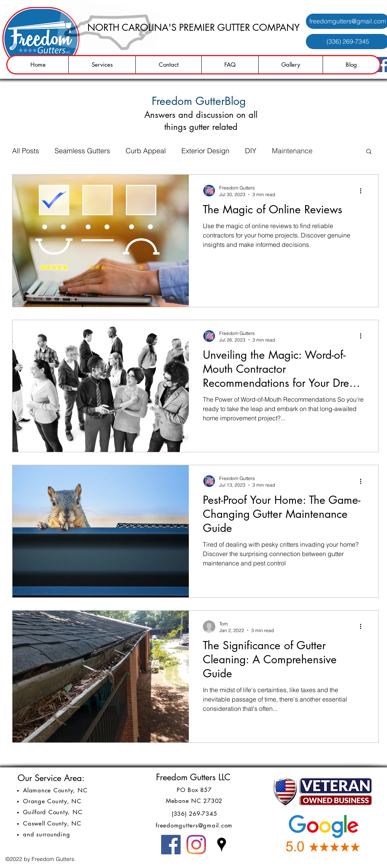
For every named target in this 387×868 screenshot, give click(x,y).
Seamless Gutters (82, 151)
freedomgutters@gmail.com (194, 825)
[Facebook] (171, 845)
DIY (251, 151)
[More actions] (363, 191)
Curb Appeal (146, 151)
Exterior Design (205, 151)
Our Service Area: (51, 778)
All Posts (26, 151)
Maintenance (292, 151)
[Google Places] (222, 845)
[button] (369, 152)
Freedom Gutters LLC (193, 777)
